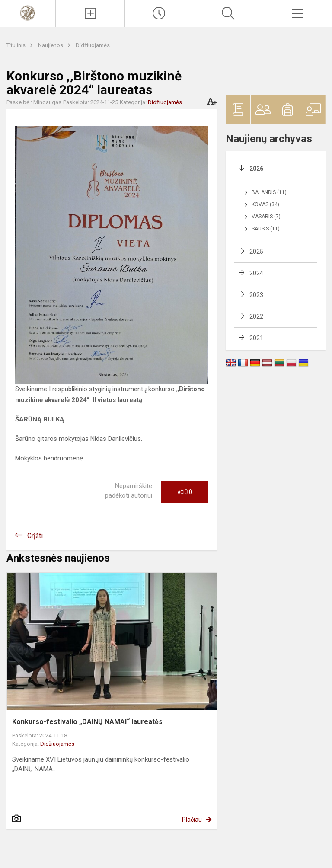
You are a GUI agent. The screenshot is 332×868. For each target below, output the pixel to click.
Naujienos (51, 45)
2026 (256, 169)
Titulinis (17, 45)
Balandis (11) (269, 192)
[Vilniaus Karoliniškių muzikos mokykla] (28, 12)
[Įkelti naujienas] (90, 13)
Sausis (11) (266, 229)
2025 (256, 252)
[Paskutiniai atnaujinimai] (159, 13)
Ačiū (185, 492)
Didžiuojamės (93, 45)
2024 (256, 273)
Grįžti (35, 536)
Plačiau (192, 820)
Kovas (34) (265, 204)
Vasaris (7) (266, 217)
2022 (256, 316)
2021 (256, 338)
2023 (256, 295)
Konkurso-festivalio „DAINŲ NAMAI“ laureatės (87, 722)
